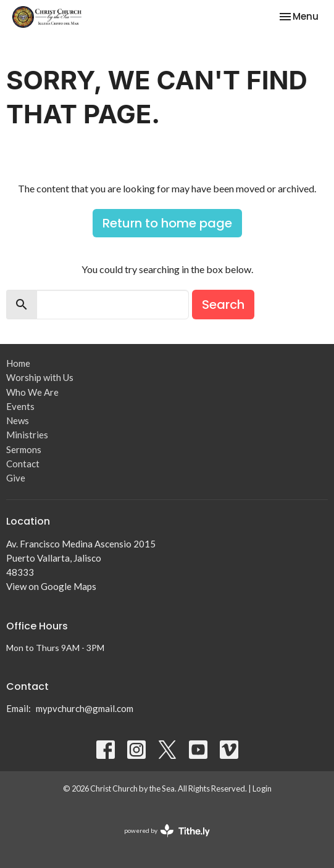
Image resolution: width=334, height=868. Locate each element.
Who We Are (32, 392)
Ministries (27, 435)
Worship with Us (40, 377)
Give (16, 478)
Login (262, 788)
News (18, 420)
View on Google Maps (51, 586)
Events (20, 406)
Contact (23, 464)
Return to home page (167, 223)
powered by (167, 831)
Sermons (24, 449)
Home (18, 363)
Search (223, 305)
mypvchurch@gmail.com (85, 708)
